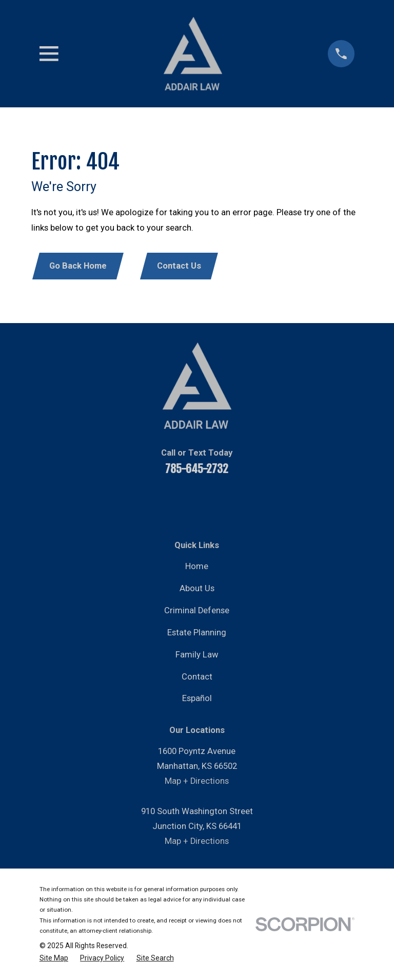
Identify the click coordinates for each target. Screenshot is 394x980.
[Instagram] (238, 502)
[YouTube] (156, 502)
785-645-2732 (197, 469)
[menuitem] (54, 958)
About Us (197, 588)
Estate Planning (197, 633)
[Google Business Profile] (265, 502)
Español (197, 698)
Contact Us (179, 266)
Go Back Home (78, 266)
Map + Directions (197, 781)
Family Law (197, 655)
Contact (197, 677)
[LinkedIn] (183, 502)
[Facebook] (129, 502)
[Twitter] (211, 502)
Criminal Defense (197, 610)
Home (197, 566)
